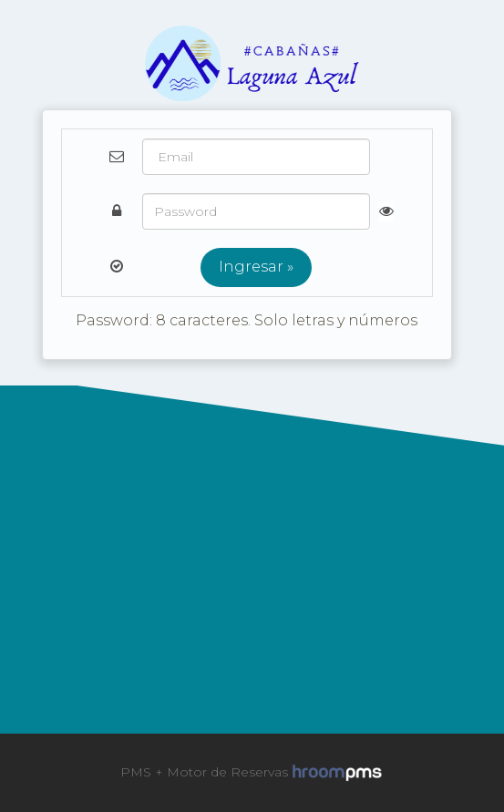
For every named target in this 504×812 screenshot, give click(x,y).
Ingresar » (256, 267)
